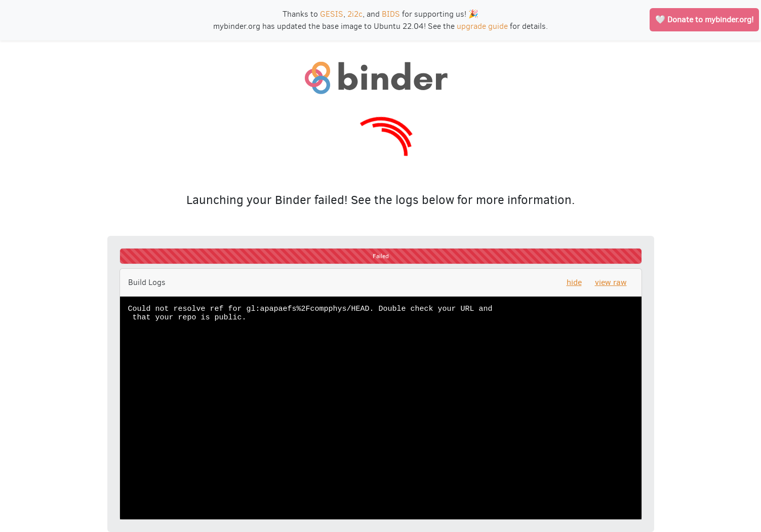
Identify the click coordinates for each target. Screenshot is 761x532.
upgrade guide (482, 26)
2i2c (355, 14)
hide (574, 282)
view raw (611, 282)
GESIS (332, 14)
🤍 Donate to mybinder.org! (704, 19)
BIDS (391, 14)
